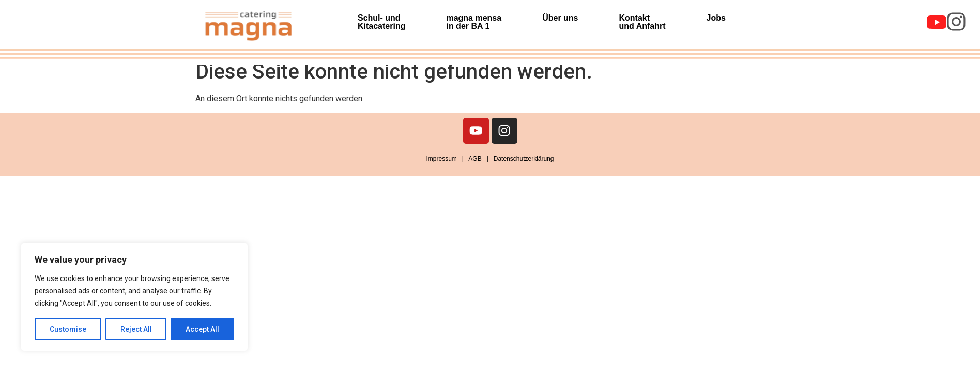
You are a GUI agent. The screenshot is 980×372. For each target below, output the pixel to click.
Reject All (136, 329)
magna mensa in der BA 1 (474, 22)
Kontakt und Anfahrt (642, 22)
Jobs (716, 18)
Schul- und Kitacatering (381, 22)
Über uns (560, 18)
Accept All (202, 329)
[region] (134, 297)
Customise (68, 329)
